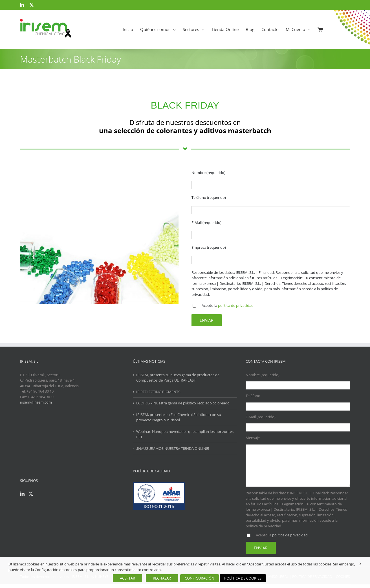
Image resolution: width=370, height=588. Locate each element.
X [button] (360, 564)
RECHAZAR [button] (162, 578)
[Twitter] (31, 494)
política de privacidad (236, 305)
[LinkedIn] (22, 494)
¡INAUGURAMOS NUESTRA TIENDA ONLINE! (173, 448)
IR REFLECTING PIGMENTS (158, 392)
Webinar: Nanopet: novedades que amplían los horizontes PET (185, 434)
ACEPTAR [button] (127, 578)
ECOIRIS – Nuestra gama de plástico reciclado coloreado (183, 403)
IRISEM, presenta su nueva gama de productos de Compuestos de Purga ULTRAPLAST (178, 378)
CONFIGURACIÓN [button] (200, 578)
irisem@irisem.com (36, 402)
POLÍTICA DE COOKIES (243, 578)
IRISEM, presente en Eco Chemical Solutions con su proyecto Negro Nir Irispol (179, 417)
